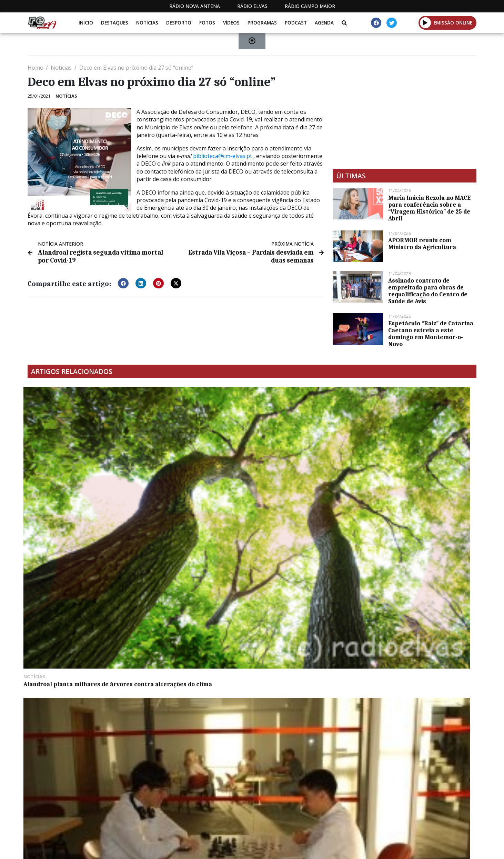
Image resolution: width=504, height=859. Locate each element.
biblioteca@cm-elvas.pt (223, 156)
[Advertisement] (405, 112)
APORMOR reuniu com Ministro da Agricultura (422, 244)
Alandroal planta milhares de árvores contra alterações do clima (79, 473)
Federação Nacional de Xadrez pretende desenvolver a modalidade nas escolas (194, 476)
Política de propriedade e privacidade (426, 848)
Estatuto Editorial (243, 848)
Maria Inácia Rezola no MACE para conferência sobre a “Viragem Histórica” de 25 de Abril (429, 208)
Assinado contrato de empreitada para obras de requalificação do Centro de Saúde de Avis (428, 291)
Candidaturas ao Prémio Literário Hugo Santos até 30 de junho (305, 473)
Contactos (348, 848)
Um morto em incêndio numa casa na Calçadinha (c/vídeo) (420, 473)
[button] (123, 282)
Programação (301, 848)
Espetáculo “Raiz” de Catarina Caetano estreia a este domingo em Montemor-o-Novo (431, 334)
